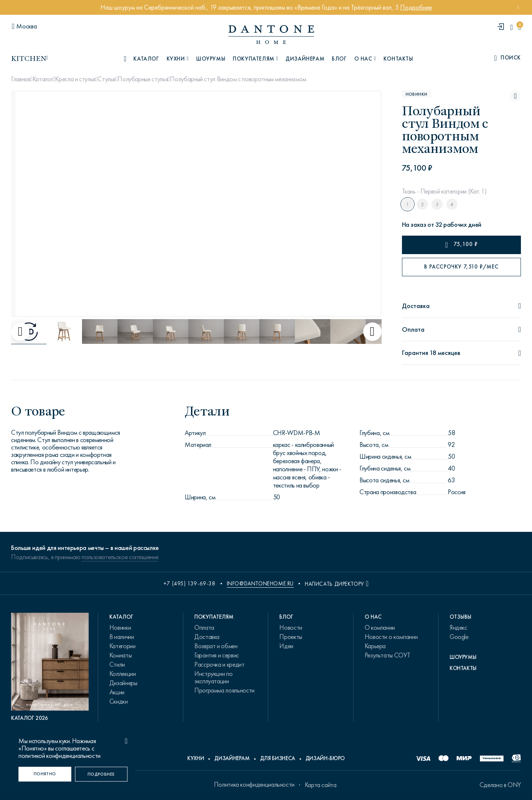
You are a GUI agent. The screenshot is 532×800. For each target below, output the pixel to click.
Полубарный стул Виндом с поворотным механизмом (238, 79)
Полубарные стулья (143, 79)
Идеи (286, 646)
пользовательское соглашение (120, 557)
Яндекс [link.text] (458, 628)
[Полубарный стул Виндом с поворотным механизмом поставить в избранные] (515, 96)
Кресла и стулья (75, 79)
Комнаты (120, 655)
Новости (291, 628)
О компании (380, 628)
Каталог (43, 79)
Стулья (106, 79)
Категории (122, 646)
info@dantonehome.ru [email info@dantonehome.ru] (260, 584)
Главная (21, 79)
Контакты (398, 59)
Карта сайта (321, 785)
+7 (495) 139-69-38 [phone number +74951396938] (190, 584)
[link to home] (271, 35)
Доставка (207, 637)
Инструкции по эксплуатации (213, 677)
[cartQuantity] (520, 27)
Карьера (375, 646)
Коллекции (123, 674)
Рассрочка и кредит (219, 664)
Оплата (204, 628)
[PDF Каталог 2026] (50, 667)
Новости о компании (391, 637)
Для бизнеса (278, 758)
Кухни (196, 758)
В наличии (122, 637)
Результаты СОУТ (388, 655)
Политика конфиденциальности (254, 784)
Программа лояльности (224, 690)
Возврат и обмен (216, 646)
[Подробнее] (101, 774)
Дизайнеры (123, 683)
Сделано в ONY (500, 785)
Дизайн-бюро (325, 758)
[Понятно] (45, 774)
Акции (117, 692)
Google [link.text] (459, 637)
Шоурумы (211, 59)
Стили (117, 664)
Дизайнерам (305, 59)
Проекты (291, 637)
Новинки (120, 628)
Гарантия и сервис (217, 655)
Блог (339, 59)
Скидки (119, 701)
